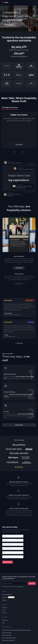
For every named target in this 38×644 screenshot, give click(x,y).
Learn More (19, 145)
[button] (35, 3)
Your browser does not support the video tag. (19, 130)
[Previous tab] (14, 152)
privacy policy (20, 587)
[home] (6, 3)
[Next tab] (23, 152)
